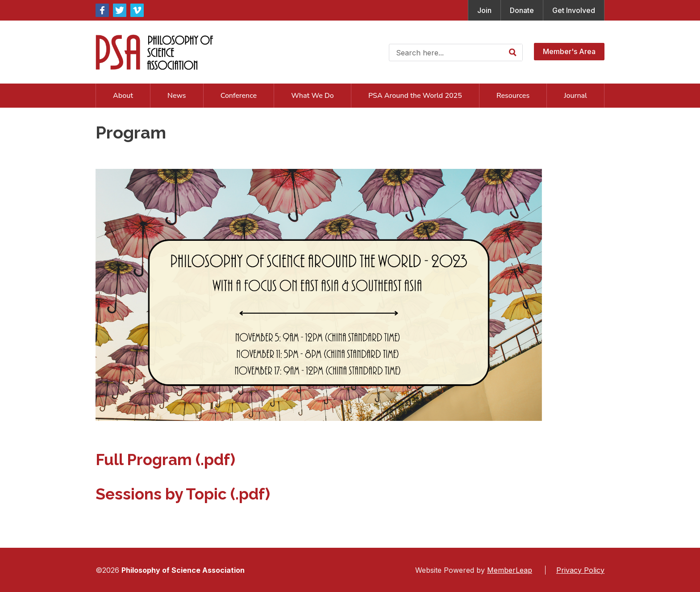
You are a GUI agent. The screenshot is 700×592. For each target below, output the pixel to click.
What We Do (312, 96)
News (177, 96)
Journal (575, 96)
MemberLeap (510, 570)
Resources (513, 96)
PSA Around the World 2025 (415, 96)
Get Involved (574, 10)
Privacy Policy (580, 570)
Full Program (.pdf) (165, 460)
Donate (522, 10)
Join (484, 10)
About (123, 96)
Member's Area (569, 51)
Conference (239, 96)
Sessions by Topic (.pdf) (183, 494)
